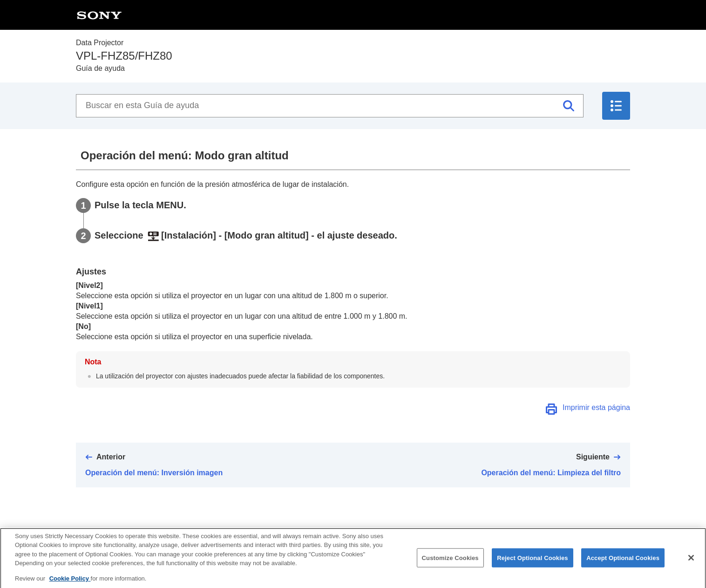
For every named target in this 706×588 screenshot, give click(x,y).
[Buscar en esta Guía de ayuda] (330, 106)
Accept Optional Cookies (623, 562)
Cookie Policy (70, 583)
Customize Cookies (450, 562)
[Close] (691, 562)
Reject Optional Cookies (533, 562)
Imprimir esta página (596, 407)
